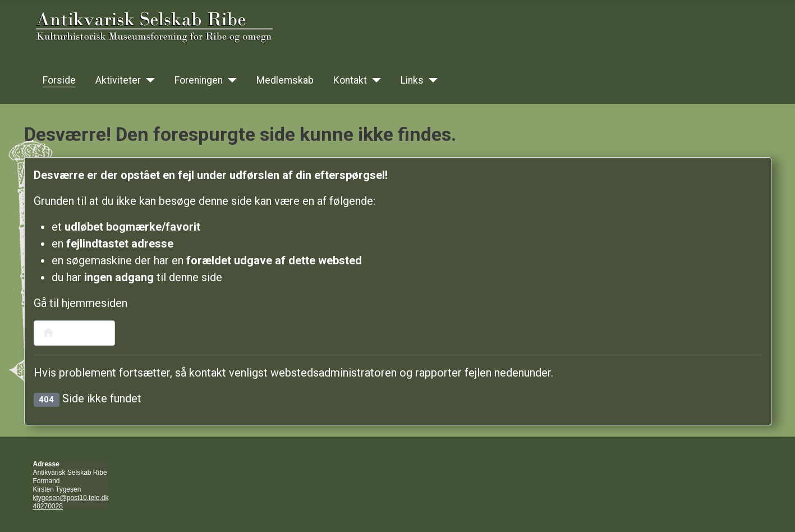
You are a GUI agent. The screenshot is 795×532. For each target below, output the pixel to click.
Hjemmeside (74, 332)
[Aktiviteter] (148, 80)
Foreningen (199, 80)
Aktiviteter (118, 80)
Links (412, 80)
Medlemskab (285, 80)
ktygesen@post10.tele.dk (71, 498)
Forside (59, 80)
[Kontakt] (374, 80)
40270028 (48, 506)
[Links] (431, 80)
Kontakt (350, 80)
